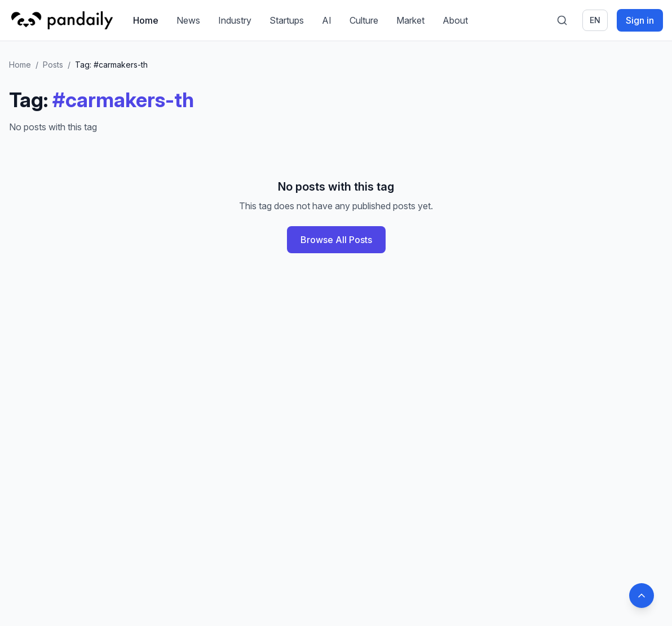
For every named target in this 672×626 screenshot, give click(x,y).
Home (146, 20)
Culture (364, 20)
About (455, 20)
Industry (235, 20)
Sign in (640, 20)
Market (410, 20)
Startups (287, 20)
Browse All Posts (336, 240)
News (188, 20)
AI (327, 20)
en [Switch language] (595, 20)
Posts (53, 65)
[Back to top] (642, 596)
